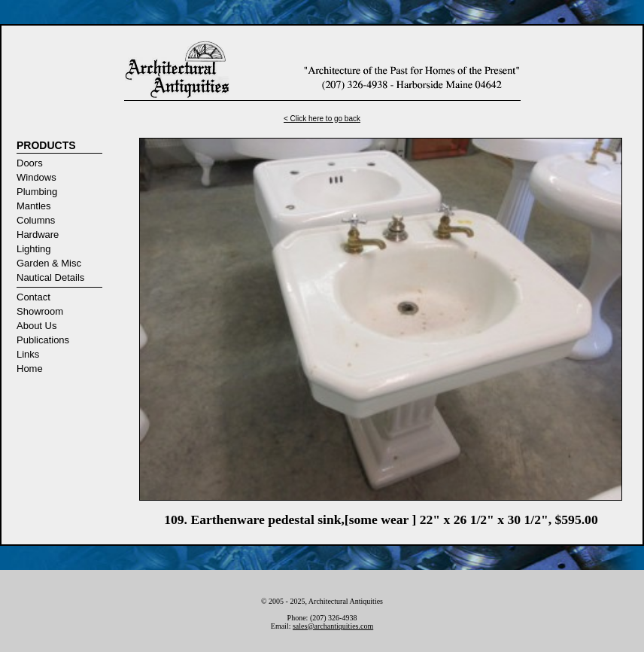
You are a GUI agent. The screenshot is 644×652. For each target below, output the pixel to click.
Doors (30, 163)
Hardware (38, 235)
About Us (36, 326)
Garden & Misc (49, 263)
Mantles (34, 206)
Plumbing (37, 192)
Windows (36, 177)
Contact (33, 297)
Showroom (40, 311)
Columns (36, 220)
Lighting (34, 249)
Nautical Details (50, 277)
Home (30, 369)
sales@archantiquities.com (333, 626)
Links (28, 354)
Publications (43, 340)
